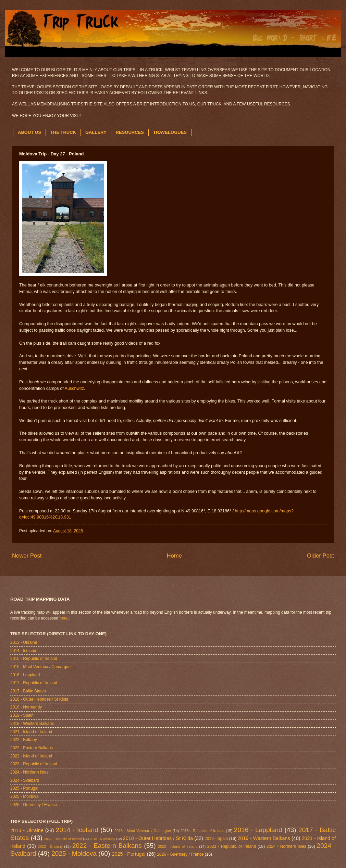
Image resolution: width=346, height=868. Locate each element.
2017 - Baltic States (28, 691)
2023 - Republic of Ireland (34, 764)
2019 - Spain (22, 715)
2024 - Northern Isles (29, 772)
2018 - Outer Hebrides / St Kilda (39, 699)
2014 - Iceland (23, 651)
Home (174, 556)
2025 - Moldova (24, 796)
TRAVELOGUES (170, 132)
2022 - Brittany (24, 740)
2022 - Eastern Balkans (32, 748)
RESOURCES (130, 132)
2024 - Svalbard (25, 780)
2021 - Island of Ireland (31, 732)
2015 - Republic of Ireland (34, 659)
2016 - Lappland (25, 675)
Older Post (320, 556)
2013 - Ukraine (24, 642)
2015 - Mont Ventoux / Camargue (40, 667)
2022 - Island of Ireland (31, 756)
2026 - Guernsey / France (34, 805)
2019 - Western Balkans (32, 724)
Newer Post (27, 556)
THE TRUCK (63, 132)
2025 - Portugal (24, 788)
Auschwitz (74, 388)
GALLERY (96, 132)
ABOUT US (29, 132)
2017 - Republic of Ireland (34, 683)
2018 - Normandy (26, 707)
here (64, 618)
